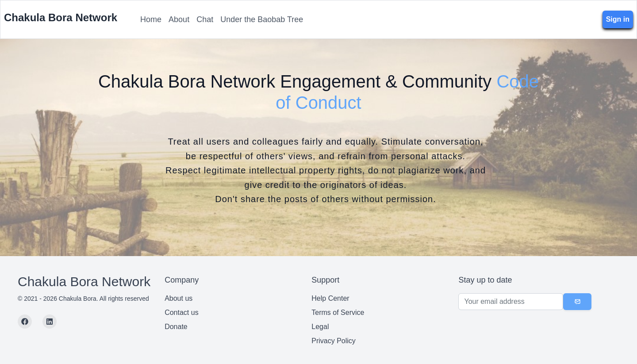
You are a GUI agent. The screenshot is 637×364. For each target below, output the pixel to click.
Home (151, 19)
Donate (176, 327)
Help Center (330, 298)
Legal (320, 327)
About (179, 19)
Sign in (618, 19)
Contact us (181, 312)
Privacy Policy (334, 341)
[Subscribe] (577, 302)
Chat (205, 19)
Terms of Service (338, 312)
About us (178, 298)
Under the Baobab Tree (262, 19)
